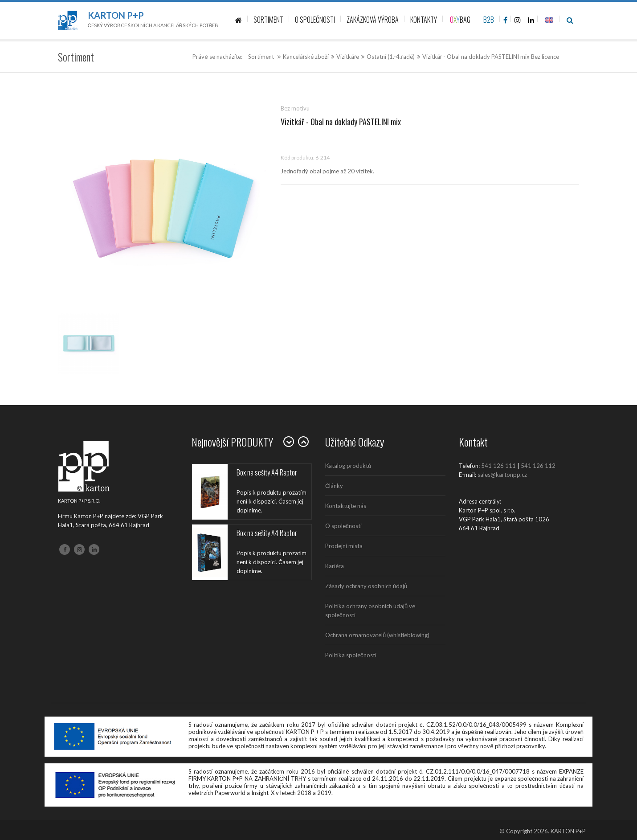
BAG (460, 20)
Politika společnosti (351, 655)
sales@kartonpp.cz (502, 475)
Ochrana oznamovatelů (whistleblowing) (377, 635)
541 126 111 (498, 466)
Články (334, 486)
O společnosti (343, 526)
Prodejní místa (344, 546)
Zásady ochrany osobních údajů (366, 586)
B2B (489, 20)
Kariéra (335, 566)
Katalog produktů (348, 466)
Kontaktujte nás (346, 506)
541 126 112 (538, 466)
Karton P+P (116, 15)
